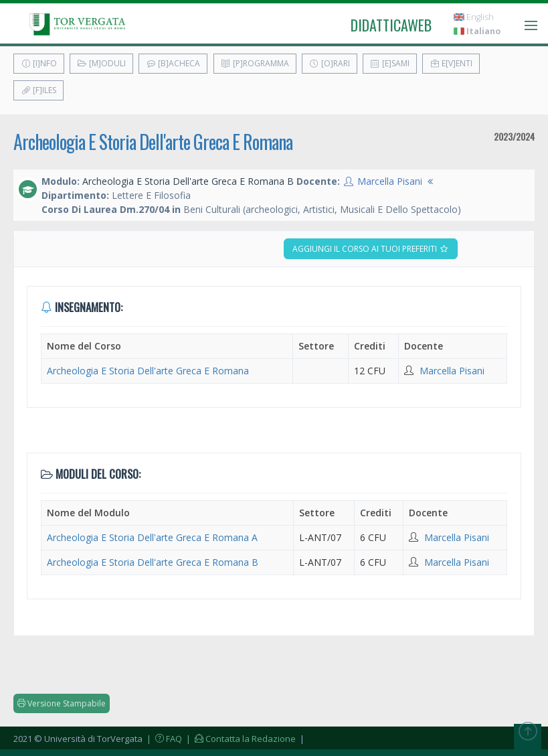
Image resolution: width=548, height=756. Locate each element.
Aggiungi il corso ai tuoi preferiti (371, 249)
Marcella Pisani (390, 181)
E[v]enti (451, 63)
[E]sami (390, 63)
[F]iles (38, 90)
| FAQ (163, 739)
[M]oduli (101, 63)
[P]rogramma (255, 63)
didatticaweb (391, 25)
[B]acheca (173, 63)
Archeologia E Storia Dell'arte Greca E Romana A (152, 537)
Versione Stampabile (62, 703)
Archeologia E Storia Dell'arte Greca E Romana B (153, 562)
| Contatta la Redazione (240, 739)
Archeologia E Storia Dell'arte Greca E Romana (153, 142)
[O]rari (330, 63)
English (474, 17)
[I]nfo (39, 63)
